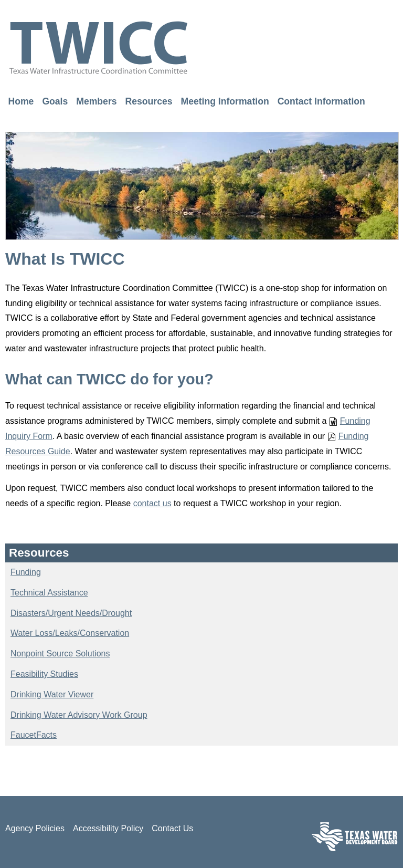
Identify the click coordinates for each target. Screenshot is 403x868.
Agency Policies (35, 828)
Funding (26, 572)
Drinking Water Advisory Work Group (79, 715)
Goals (55, 101)
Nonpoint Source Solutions (60, 653)
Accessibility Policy (108, 828)
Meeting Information (225, 101)
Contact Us (172, 828)
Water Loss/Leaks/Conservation (70, 633)
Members (96, 101)
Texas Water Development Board (355, 836)
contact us (152, 503)
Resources (149, 101)
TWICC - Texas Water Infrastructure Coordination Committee (99, 48)
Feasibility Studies (44, 674)
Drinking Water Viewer (52, 694)
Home (21, 101)
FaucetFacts (34, 735)
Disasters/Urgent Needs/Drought (71, 613)
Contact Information (321, 101)
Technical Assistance (49, 593)
